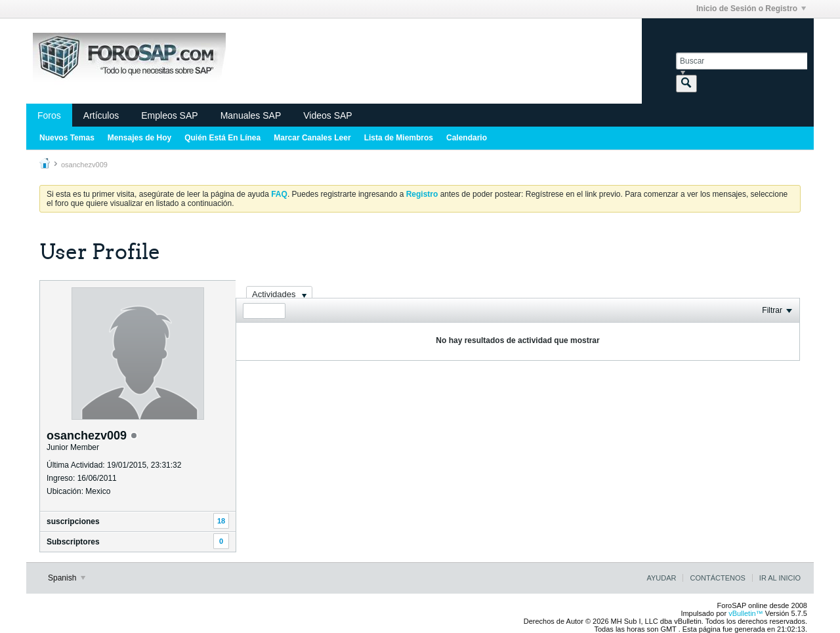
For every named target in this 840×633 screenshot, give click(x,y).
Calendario (467, 138)
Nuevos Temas (67, 138)
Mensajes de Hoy (139, 138)
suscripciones (73, 521)
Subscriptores (73, 542)
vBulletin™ (746, 613)
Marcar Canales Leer (312, 138)
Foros (49, 115)
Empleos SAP (169, 115)
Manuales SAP (251, 115)
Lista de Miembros (399, 138)
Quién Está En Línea (222, 138)
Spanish (67, 578)
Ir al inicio (780, 578)
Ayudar (661, 578)
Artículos (101, 115)
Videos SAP (327, 115)
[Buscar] (742, 61)
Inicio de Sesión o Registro (751, 9)
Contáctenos (717, 578)
